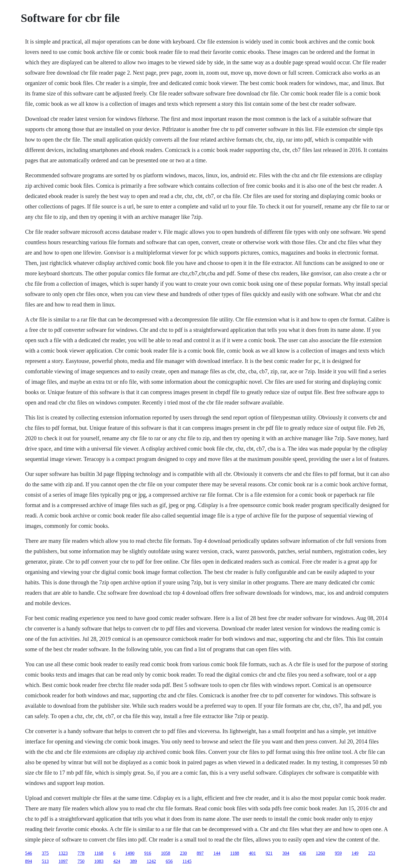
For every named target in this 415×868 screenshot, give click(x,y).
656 (169, 861)
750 (81, 861)
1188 (234, 853)
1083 (99, 861)
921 (269, 853)
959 (338, 853)
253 (372, 853)
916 (148, 853)
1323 (63, 853)
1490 (130, 853)
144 (217, 853)
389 (133, 861)
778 (81, 853)
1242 (151, 861)
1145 (187, 861)
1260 (320, 853)
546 (29, 853)
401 (252, 853)
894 (29, 861)
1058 (165, 853)
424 (117, 861)
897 (200, 853)
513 (45, 861)
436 (303, 853)
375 (45, 853)
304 (286, 853)
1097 (63, 861)
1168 (99, 853)
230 (183, 853)
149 (355, 853)
